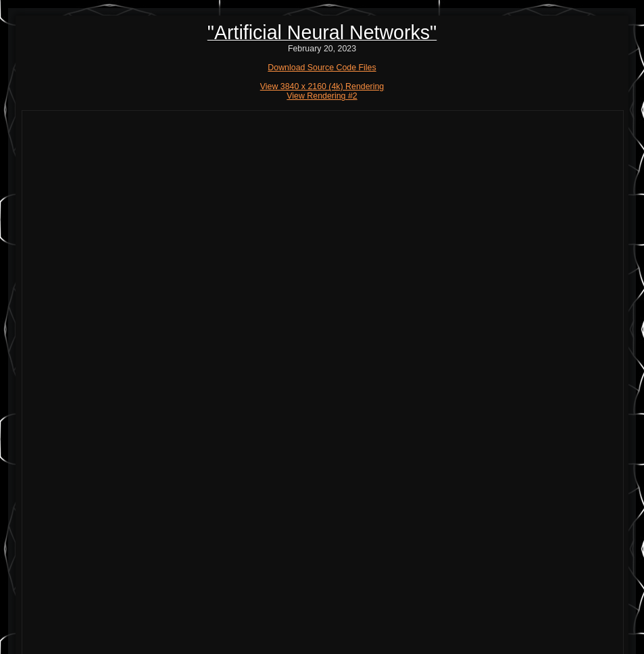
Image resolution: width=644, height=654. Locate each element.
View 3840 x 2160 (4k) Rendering (322, 86)
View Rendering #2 (322, 96)
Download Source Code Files (322, 68)
